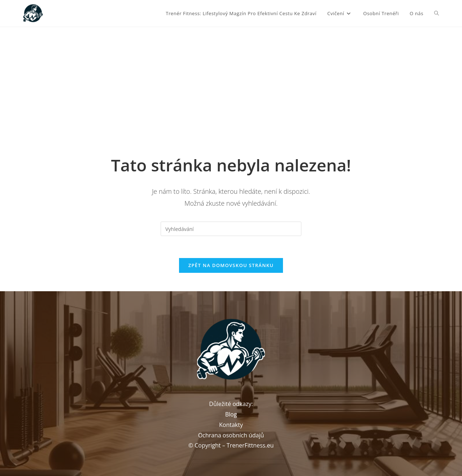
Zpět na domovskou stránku (231, 265)
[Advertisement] (231, 81)
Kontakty (231, 425)
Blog (231, 414)
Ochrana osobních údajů (231, 435)
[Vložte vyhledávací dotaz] (231, 229)
